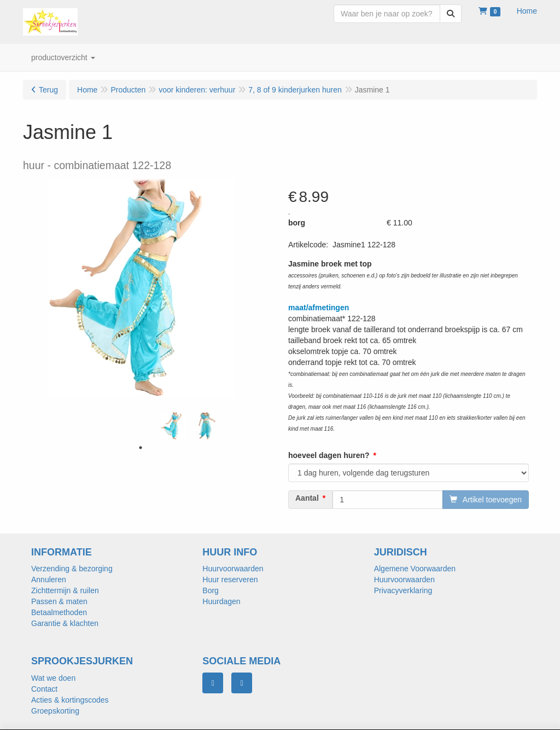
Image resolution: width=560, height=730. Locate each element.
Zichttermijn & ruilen (65, 590)
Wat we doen (53, 678)
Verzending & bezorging (72, 569)
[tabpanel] (173, 426)
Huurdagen (221, 601)
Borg (211, 590)
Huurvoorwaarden (233, 569)
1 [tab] (141, 448)
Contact (44, 689)
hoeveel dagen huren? (329, 455)
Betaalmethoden (59, 612)
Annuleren (49, 580)
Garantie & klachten (65, 623)
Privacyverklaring (403, 590)
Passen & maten (59, 601)
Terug (48, 90)
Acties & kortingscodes (70, 700)
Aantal (307, 498)
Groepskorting (55, 711)
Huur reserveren (230, 580)
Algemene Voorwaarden (415, 569)
